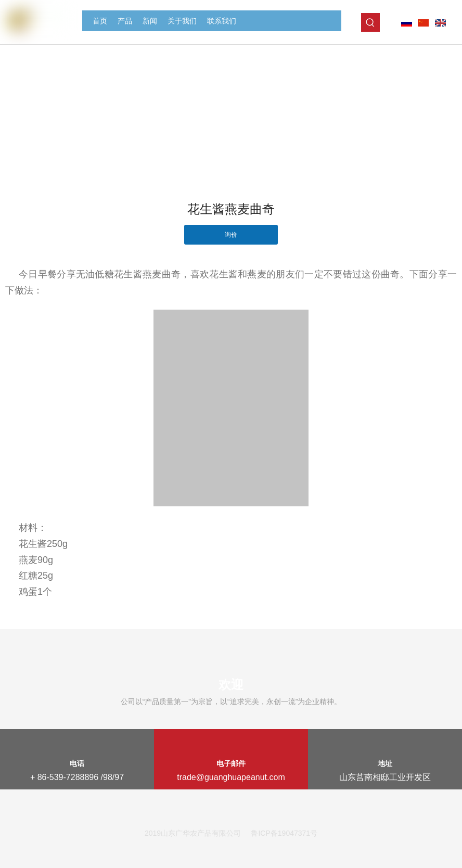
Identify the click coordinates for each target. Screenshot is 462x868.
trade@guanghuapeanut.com (231, 777)
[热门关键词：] (370, 22)
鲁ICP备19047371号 (284, 833)
